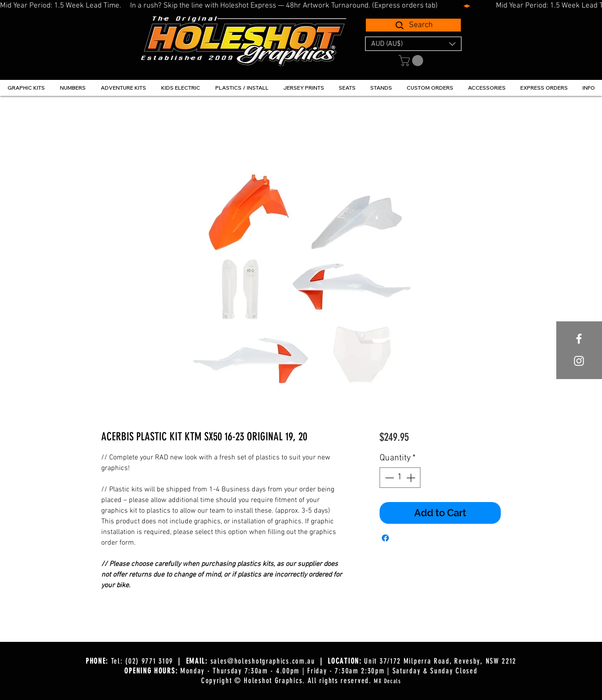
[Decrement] (388, 478)
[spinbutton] (400, 478)
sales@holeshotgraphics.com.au (263, 661)
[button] (413, 44)
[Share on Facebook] (385, 538)
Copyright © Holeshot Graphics (252, 680)
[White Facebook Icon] (579, 339)
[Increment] (412, 478)
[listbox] (413, 44)
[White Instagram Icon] (579, 361)
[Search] (413, 25)
